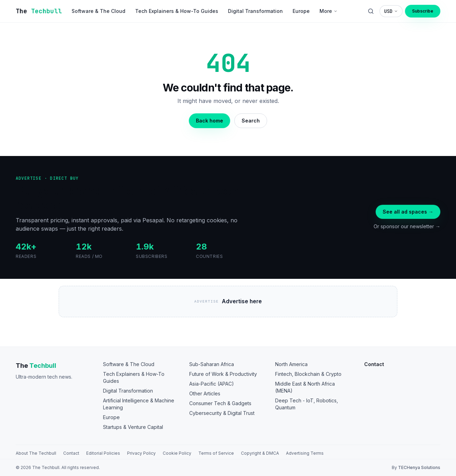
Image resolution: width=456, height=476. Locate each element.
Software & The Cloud (129, 364)
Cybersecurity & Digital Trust (222, 413)
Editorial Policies (103, 453)
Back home (209, 121)
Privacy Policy (141, 453)
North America (291, 364)
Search (251, 121)
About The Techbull (36, 453)
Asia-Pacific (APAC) (212, 384)
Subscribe (423, 11)
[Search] (371, 11)
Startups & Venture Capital (133, 427)
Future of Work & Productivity (223, 374)
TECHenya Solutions (419, 467)
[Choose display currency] (391, 11)
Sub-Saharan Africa (212, 364)
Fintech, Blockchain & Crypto (308, 374)
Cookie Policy (177, 453)
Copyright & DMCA (260, 453)
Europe (111, 417)
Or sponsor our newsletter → (407, 226)
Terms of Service (216, 453)
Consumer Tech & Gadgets (220, 403)
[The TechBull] (39, 11)
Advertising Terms (305, 453)
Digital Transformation (128, 391)
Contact (71, 453)
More (329, 11)
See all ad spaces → (408, 212)
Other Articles (205, 393)
